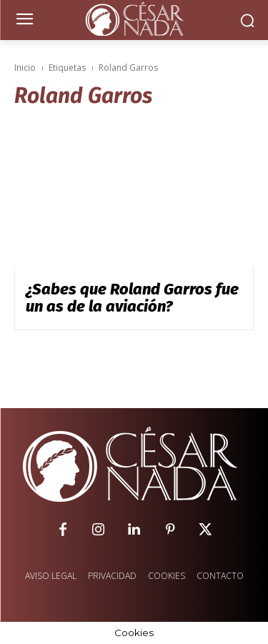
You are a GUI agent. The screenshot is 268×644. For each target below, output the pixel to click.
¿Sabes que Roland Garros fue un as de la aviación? (132, 298)
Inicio (25, 68)
